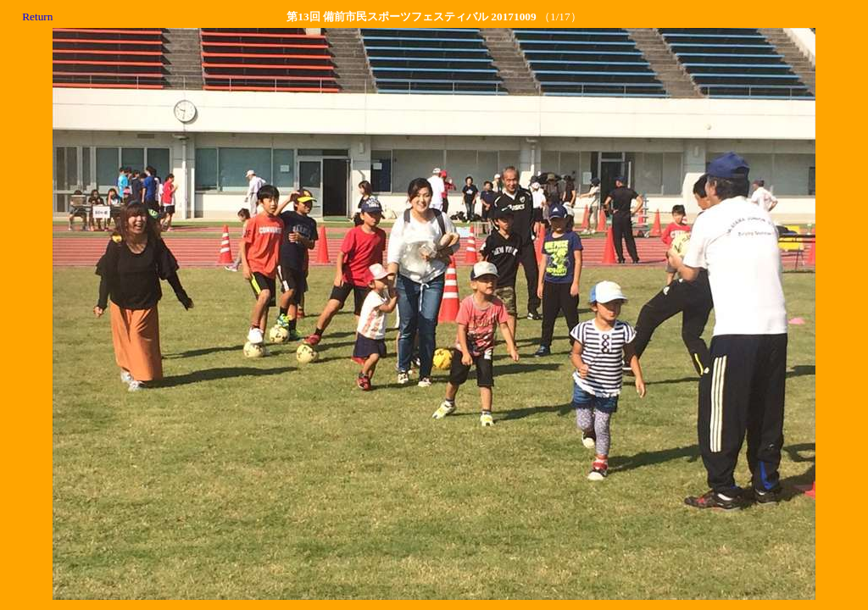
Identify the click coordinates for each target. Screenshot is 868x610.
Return (37, 17)
